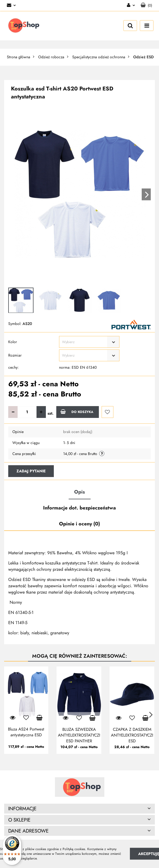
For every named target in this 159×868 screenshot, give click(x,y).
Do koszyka (77, 412)
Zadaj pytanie (31, 471)
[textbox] (84, 342)
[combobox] (89, 342)
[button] (146, 5)
